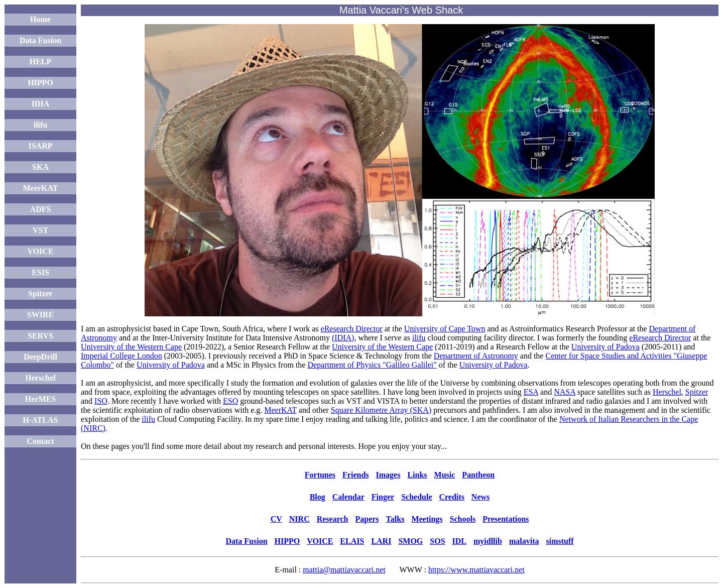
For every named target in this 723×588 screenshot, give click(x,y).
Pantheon (478, 475)
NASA (565, 392)
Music (445, 475)
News (480, 497)
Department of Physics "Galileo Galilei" (372, 365)
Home (40, 19)
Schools (463, 519)
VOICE (40, 251)
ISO (101, 401)
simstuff (560, 541)
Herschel (40, 378)
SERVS (40, 336)
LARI (381, 541)
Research (333, 519)
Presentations (506, 519)
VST (40, 230)
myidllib (488, 541)
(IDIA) (343, 338)
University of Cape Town (445, 329)
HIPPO (40, 83)
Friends (355, 475)
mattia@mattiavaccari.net (344, 570)
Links (417, 475)
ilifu (41, 125)
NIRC (299, 519)
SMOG (410, 541)
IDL (459, 541)
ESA (531, 392)
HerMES (40, 399)
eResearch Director (352, 329)
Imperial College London (122, 356)
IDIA (41, 104)
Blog (318, 497)
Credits (451, 497)
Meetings (427, 519)
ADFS (41, 209)
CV (276, 519)
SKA (40, 167)
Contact (40, 441)
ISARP (40, 146)
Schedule (416, 497)
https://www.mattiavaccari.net (476, 570)
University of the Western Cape (131, 347)
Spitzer (40, 293)
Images (388, 475)
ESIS (40, 272)
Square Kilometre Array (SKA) (381, 410)
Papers (367, 519)
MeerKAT (41, 188)
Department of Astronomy (476, 356)
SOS (437, 541)
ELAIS (352, 541)
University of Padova (606, 347)
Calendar (348, 497)
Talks (395, 519)
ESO (230, 401)
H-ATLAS (41, 420)
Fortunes (320, 475)
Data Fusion (40, 40)
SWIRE (40, 315)
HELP (41, 62)
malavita (524, 541)
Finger (383, 497)
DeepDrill (40, 357)
